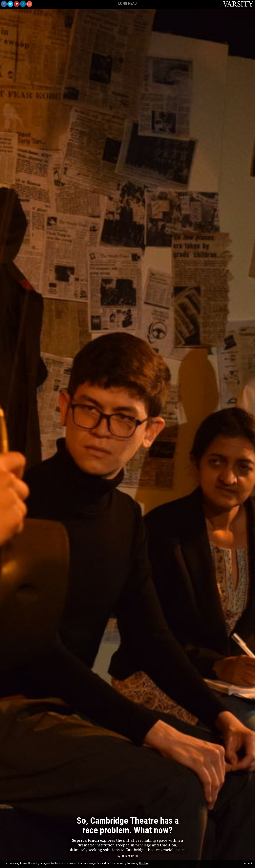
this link (144, 863)
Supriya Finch (129, 856)
